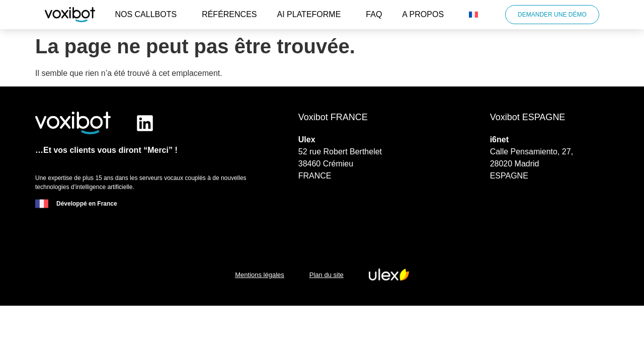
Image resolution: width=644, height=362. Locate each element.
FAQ (374, 14)
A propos (425, 15)
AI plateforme (312, 15)
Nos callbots (148, 15)
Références (229, 14)
